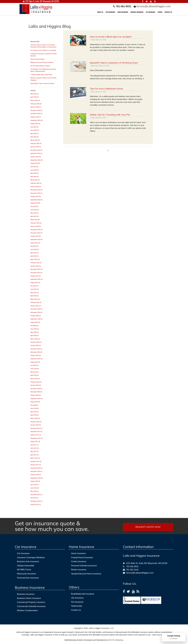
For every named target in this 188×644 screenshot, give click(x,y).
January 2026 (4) (36, 107)
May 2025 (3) (34, 134)
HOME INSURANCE (123, 12)
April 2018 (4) (35, 415)
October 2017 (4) (36, 435)
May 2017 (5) (34, 451)
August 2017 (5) (35, 441)
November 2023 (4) (36, 193)
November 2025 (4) (36, 114)
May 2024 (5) (34, 173)
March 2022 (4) (35, 259)
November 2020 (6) (36, 312)
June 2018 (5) (35, 408)
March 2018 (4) (35, 418)
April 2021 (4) (35, 296)
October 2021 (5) (36, 276)
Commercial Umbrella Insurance (31, 606)
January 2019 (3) (36, 385)
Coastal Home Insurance (82, 558)
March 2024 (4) (35, 180)
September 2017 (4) (37, 438)
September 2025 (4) (37, 120)
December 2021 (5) (36, 269)
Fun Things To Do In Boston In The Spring (43, 50)
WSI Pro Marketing (116, 640)
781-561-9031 (132, 566)
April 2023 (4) (35, 216)
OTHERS (160, 12)
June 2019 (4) (35, 369)
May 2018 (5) (34, 412)
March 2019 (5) (35, 379)
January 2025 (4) (36, 147)
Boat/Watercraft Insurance (83, 594)
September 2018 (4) (37, 399)
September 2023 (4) (37, 200)
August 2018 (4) (35, 402)
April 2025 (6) (35, 137)
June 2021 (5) (35, 289)
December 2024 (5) (36, 150)
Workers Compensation (27, 610)
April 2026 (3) (35, 97)
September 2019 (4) (37, 359)
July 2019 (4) (34, 365)
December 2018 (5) (36, 389)
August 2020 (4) (35, 322)
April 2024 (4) (35, 177)
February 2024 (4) (36, 183)
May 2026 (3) (34, 94)
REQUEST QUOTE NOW (148, 527)
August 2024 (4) (35, 163)
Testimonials (77, 606)
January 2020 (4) (36, 345)
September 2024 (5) (37, 160)
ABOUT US (100, 12)
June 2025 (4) (35, 130)
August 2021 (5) (35, 283)
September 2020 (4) (37, 319)
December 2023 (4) (36, 190)
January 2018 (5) (36, 425)
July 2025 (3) (34, 127)
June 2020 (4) (35, 329)
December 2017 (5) (36, 428)
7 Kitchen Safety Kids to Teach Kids (41, 75)
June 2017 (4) (35, 448)
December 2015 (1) (36, 495)
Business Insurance (26, 594)
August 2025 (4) (35, 124)
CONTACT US (168, 12)
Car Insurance (23, 553)
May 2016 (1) (34, 491)
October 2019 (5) (36, 355)
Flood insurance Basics (38, 59)
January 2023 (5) (36, 226)
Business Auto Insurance (28, 561)
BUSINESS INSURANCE (137, 12)
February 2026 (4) (36, 104)
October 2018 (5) (36, 395)
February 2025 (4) (36, 143)
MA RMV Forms (24, 570)
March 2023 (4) (35, 220)
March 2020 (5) (35, 339)
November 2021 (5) (36, 273)
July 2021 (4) (34, 286)
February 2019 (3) (36, 382)
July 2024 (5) (34, 167)
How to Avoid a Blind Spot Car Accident (111, 37)
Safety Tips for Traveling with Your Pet (110, 115)
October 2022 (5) (36, 236)
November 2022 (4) (36, 233)
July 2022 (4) (34, 246)
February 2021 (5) (36, 302)
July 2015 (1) (34, 498)
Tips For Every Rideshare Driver (107, 89)
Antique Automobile (26, 566)
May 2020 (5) (34, 332)
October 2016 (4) (36, 475)
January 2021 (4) (36, 306)
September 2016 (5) (37, 478)
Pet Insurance (77, 602)
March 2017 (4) (35, 458)
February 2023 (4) (36, 223)
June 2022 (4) (35, 249)
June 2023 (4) (35, 210)
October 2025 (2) (36, 117)
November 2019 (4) (36, 352)
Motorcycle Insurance (27, 574)
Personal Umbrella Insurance (84, 566)
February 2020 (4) (36, 342)
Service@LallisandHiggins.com (153, 6)
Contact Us (76, 610)
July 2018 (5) (34, 405)
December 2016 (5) (36, 468)
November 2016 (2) (36, 471)
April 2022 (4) (35, 256)
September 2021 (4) (37, 279)
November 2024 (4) (36, 153)
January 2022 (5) (36, 266)
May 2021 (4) (34, 293)
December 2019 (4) (36, 349)
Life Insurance (77, 598)
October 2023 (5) (36, 196)
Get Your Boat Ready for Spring (40, 66)
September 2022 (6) (37, 239)
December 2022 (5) (36, 230)
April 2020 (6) (35, 336)
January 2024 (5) (36, 187)
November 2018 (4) (36, 392)
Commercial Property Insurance (31, 602)
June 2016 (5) (35, 488)
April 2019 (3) (35, 375)
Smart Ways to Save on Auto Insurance (42, 83)
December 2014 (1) (36, 501)
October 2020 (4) (36, 316)
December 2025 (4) (36, 110)
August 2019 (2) (35, 362)
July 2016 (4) (34, 485)
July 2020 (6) (34, 326)
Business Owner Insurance (29, 598)
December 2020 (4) (36, 309)
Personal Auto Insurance (28, 578)
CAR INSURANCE (110, 12)
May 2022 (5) (34, 253)
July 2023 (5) (34, 206)
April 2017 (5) (35, 455)
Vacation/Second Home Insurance (86, 574)
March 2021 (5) (35, 299)
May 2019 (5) (34, 372)
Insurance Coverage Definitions (31, 558)
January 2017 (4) (36, 465)
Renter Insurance (79, 570)
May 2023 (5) (34, 213)
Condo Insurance (79, 561)
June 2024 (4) (35, 170)
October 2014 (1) (36, 505)
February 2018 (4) (36, 422)
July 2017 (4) (34, 445)
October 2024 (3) (36, 157)
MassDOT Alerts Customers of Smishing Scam (114, 63)
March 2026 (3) (35, 100)
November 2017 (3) (36, 432)
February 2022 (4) (36, 263)
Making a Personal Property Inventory (42, 62)
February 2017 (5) (36, 461)
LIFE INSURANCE (151, 12)
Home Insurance (78, 553)
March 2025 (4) (35, 140)
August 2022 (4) (35, 243)
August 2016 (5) (35, 481)
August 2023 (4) (35, 203)
